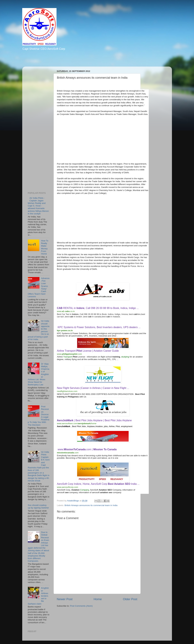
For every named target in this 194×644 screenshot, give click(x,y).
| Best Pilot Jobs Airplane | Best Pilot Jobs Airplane (94, 420)
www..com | (87, 449)
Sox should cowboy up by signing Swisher (38, 506)
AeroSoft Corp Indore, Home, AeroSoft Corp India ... (98, 484)
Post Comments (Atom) (81, 606)
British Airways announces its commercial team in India (91, 505)
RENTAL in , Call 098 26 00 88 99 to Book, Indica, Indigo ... (98, 308)
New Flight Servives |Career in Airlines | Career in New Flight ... (93, 388)
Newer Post (65, 599)
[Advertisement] (63, 61)
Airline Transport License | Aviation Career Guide (88, 351)
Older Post (130, 599)
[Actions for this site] (77, 311)
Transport (68, 357)
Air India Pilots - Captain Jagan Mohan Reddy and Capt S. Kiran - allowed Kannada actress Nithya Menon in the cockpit (38, 206)
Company (85, 490)
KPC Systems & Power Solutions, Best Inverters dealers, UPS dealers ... (99, 327)
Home (98, 599)
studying (125, 357)
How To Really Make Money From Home (45, 247)
